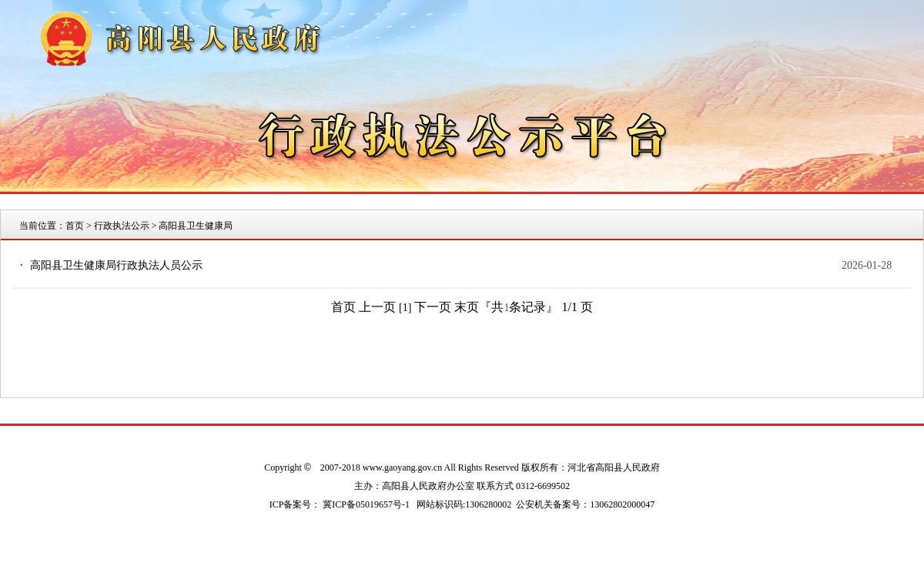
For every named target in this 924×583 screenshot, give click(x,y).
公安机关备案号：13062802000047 (585, 504)
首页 (75, 226)
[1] (405, 308)
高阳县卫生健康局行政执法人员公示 (116, 265)
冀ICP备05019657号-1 (366, 504)
